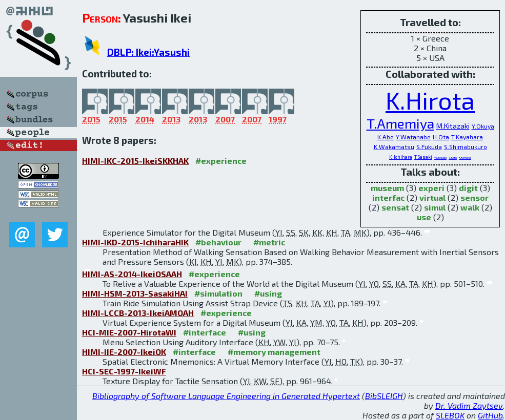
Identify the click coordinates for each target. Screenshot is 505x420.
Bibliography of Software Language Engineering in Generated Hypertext (226, 396)
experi (431, 188)
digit (468, 188)
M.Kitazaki (453, 126)
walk (470, 207)
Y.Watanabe (413, 137)
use (424, 217)
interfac (388, 197)
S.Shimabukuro (466, 147)
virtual (432, 197)
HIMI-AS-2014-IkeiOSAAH (132, 274)
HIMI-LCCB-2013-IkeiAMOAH (138, 313)
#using (268, 293)
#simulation (218, 293)
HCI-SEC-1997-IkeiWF (124, 371)
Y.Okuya (483, 126)
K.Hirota (430, 100)
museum (387, 188)
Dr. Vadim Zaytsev (469, 405)
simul (435, 207)
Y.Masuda (440, 157)
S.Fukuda (429, 146)
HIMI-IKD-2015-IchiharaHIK (135, 242)
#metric (269, 242)
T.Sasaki (423, 157)
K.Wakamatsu (394, 146)
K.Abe (386, 137)
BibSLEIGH (384, 396)
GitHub (490, 415)
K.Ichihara (401, 157)
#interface (205, 332)
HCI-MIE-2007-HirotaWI (129, 332)
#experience (221, 161)
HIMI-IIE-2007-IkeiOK (124, 352)
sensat (395, 207)
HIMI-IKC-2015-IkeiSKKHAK (135, 161)
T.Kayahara (467, 137)
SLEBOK (450, 415)
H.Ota (441, 137)
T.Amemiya (400, 123)
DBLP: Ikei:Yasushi (148, 52)
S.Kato (453, 157)
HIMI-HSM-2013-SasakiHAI (135, 293)
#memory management (274, 352)
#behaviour (218, 242)
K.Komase (465, 157)
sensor (474, 197)
